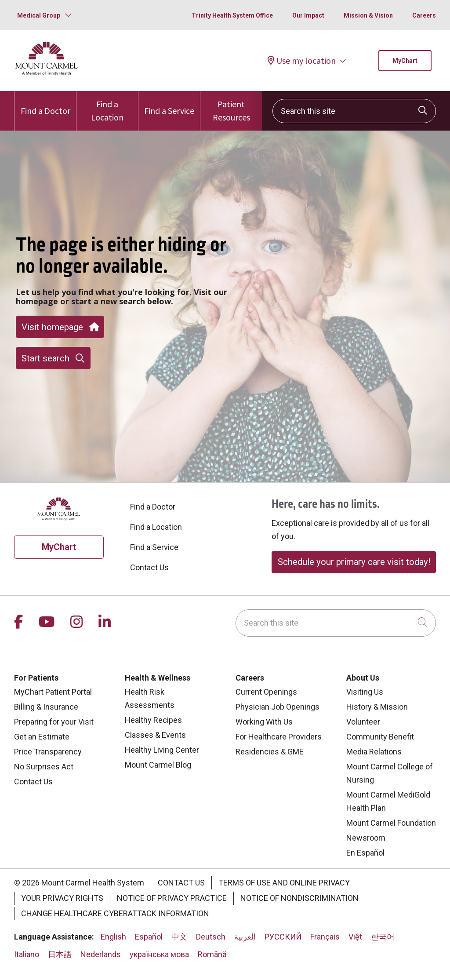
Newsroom (366, 838)
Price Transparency (48, 752)
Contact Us (149, 567)
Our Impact (308, 15)
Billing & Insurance (46, 707)
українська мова (159, 954)
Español (149, 937)
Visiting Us (365, 692)
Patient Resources (231, 107)
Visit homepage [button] (60, 327)
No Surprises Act (44, 767)
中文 (179, 937)
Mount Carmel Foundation (391, 823)
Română (212, 954)
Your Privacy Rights (62, 898)
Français (325, 937)
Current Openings (266, 692)
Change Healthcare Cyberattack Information (115, 913)
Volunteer (363, 722)
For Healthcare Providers (279, 737)
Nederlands (101, 954)
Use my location (302, 60)
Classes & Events (155, 735)
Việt (355, 937)
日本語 (60, 954)
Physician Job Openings (278, 707)
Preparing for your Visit (54, 722)
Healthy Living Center (162, 750)
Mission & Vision (368, 15)
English (113, 937)
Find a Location (107, 107)
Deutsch (211, 937)
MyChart (405, 61)
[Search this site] (354, 111)
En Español (365, 853)
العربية (245, 937)
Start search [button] (53, 358)
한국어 (383, 937)
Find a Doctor (45, 104)
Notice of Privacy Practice (172, 898)
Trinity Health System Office (232, 15)
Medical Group (39, 15)
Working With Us (264, 722)
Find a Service (169, 104)
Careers (424, 15)
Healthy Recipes (153, 720)
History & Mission (377, 707)
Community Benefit (380, 737)
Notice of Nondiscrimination (299, 898)
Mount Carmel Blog (158, 765)
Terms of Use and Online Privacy (284, 883)
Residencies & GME (270, 752)
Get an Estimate (42, 737)
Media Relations (374, 752)
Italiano (27, 954)
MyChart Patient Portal (53, 692)
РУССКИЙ (283, 937)
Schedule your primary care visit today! (354, 562)
